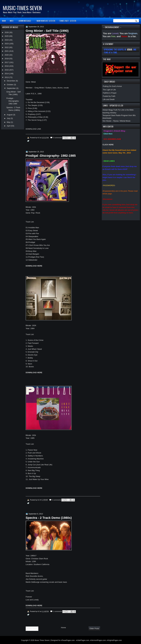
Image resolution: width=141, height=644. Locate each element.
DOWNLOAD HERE (34, 266)
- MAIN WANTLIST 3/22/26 (45, 21)
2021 (7, 51)
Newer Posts (32, 629)
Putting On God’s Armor (112, 86)
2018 (7, 59)
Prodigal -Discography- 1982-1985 (51, 156)
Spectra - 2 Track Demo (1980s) (49, 518)
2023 (7, 44)
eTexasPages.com (68, 640)
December (11, 81)
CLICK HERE (108, 145)
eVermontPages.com (98, 640)
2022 (7, 47)
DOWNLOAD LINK (33, 129)
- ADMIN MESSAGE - (25, 21)
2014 (7, 74)
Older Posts (94, 629)
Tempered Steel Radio (111, 115)
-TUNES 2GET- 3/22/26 (67, 21)
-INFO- (12, 21)
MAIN (4, 21)
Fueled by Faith (109, 96)
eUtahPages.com (83, 640)
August (10, 115)
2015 (7, 70)
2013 (7, 77)
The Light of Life (109, 90)
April (9, 126)
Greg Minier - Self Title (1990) (47, 31)
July (9, 118)
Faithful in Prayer (110, 93)
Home (64, 628)
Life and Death (109, 99)
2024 (7, 40)
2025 (7, 36)
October (10, 85)
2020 (7, 55)
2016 (7, 66)
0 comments (58, 138)
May (9, 122)
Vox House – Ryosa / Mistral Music (117, 121)
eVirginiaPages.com (114, 640)
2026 (7, 32)
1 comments (58, 611)
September (11, 88)
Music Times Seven (22, 8)
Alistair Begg (108, 110)
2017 (7, 62)
